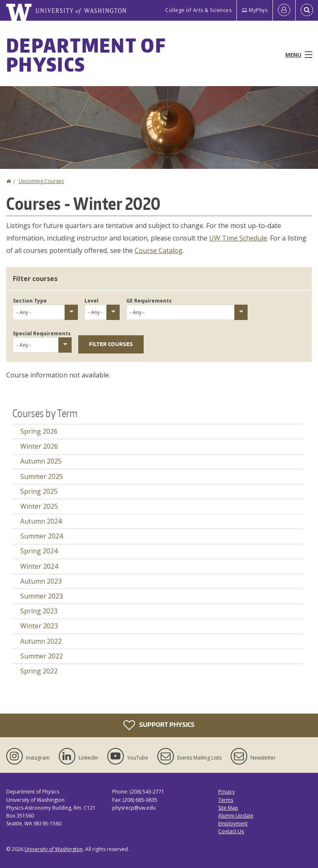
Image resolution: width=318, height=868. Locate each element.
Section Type (30, 301)
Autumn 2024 (41, 521)
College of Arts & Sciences (198, 10)
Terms (226, 800)
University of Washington (54, 849)
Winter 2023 (39, 626)
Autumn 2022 (41, 641)
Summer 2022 (42, 656)
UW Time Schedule (238, 238)
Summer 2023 (42, 596)
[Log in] (284, 10)
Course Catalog (159, 250)
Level (92, 301)
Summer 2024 (42, 536)
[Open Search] (307, 10)
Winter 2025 (39, 506)
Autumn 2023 (41, 581)
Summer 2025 (42, 476)
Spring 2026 (39, 431)
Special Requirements (42, 333)
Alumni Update (236, 816)
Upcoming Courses (41, 181)
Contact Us (231, 831)
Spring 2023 (39, 611)
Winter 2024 (39, 566)
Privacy (226, 792)
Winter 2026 (39, 446)
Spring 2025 (39, 491)
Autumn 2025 (41, 461)
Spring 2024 (39, 551)
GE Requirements (149, 301)
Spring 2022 (39, 671)
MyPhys (255, 10)
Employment (233, 824)
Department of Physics (86, 55)
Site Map (228, 808)
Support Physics (159, 725)
